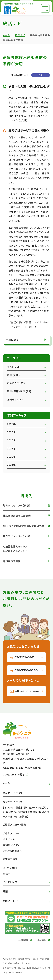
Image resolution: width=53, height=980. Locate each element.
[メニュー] (45, 8)
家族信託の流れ (12, 845)
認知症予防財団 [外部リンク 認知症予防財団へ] (12, 561)
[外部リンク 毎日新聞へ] (7, 10)
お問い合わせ (10, 901)
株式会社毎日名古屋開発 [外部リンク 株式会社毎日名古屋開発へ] (17, 516)
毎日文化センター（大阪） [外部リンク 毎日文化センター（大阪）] (17, 536)
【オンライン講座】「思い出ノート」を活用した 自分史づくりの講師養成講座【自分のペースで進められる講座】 (26, 812)
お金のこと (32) (16, 383)
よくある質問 (10, 868)
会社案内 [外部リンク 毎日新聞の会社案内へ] (23, 940)
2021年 (11, 465)
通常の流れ (9, 839)
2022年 (11, 457)
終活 (41, 75)
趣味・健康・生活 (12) (19, 391)
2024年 (11, 440)
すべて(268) (14, 367)
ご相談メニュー (11, 833)
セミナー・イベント (13, 802)
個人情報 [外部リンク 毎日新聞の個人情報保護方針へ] (41, 940)
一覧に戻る (12, 340)
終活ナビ (20, 35)
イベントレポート (12, 882)
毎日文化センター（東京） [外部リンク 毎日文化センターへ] (17, 505)
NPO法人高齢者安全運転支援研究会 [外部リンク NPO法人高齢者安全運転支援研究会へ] (24, 526)
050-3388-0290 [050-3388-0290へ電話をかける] (26, 670)
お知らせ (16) (15, 399)
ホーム (6, 35)
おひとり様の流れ (12, 851)
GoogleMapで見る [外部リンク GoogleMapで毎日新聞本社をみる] (14, 774)
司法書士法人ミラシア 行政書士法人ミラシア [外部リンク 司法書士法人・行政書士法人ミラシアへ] (15, 549)
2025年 (11, 432)
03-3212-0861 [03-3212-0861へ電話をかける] (24, 657)
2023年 (11, 448)
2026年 (11, 424)
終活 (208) (13, 375)
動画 (5, 891)
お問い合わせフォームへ (27, 691)
